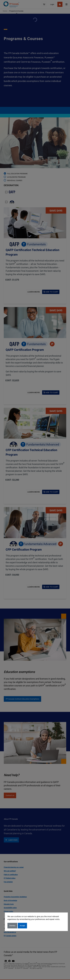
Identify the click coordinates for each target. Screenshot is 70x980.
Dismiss (12, 926)
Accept (22, 926)
